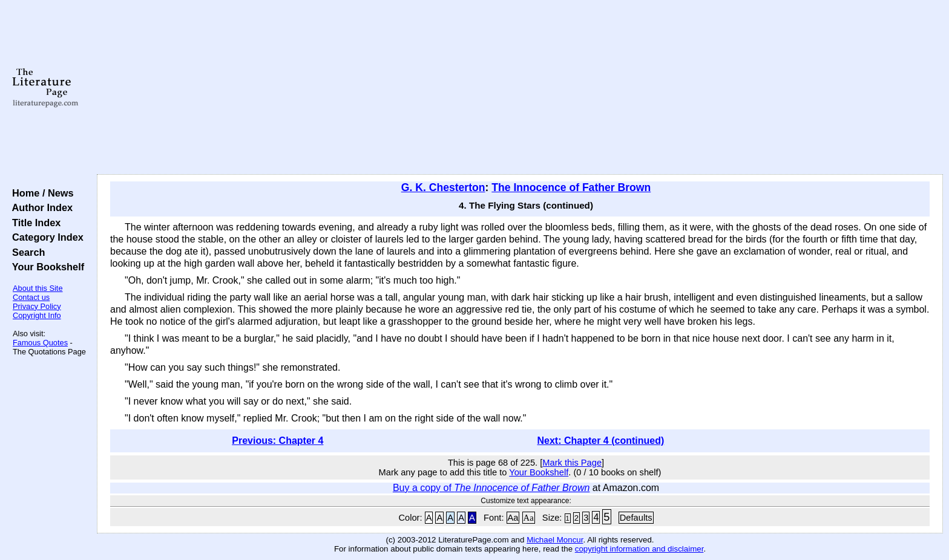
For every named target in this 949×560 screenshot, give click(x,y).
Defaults (636, 518)
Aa (513, 518)
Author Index (40, 207)
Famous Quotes (40, 343)
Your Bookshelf (45, 267)
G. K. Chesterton (443, 187)
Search (26, 252)
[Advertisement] (520, 88)
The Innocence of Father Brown (571, 187)
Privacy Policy (37, 306)
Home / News (40, 193)
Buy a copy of (491, 488)
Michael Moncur (555, 540)
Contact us (31, 297)
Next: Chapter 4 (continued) (601, 441)
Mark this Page (572, 463)
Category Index (45, 237)
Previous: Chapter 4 (277, 441)
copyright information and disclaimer (639, 549)
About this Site (38, 288)
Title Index (34, 223)
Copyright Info (37, 315)
